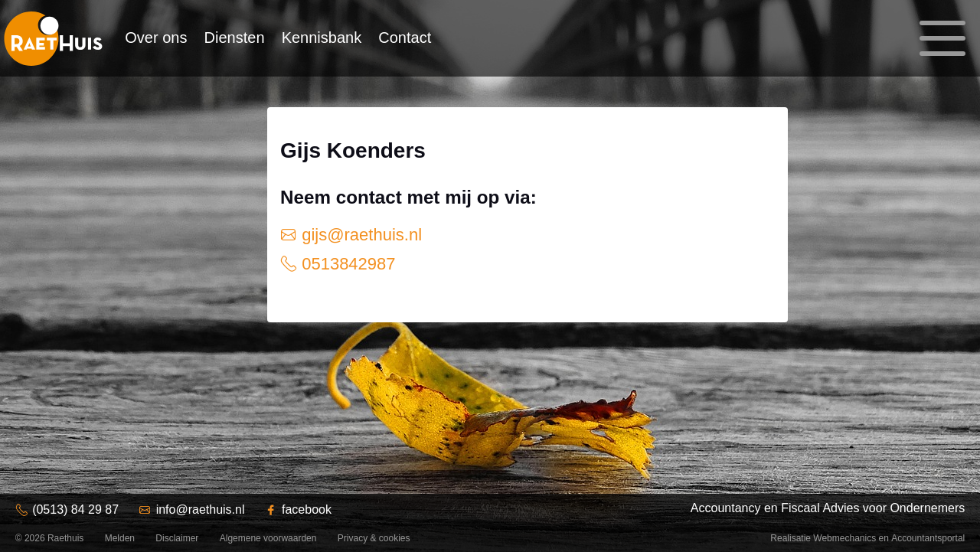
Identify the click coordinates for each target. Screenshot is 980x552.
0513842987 (346, 264)
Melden (120, 538)
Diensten (235, 38)
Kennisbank (322, 38)
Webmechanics (844, 538)
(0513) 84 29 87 (75, 510)
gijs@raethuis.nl (359, 235)
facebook (307, 510)
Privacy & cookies (374, 538)
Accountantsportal (928, 538)
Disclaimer (177, 538)
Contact (405, 38)
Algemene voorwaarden (268, 538)
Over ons (156, 38)
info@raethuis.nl (201, 510)
